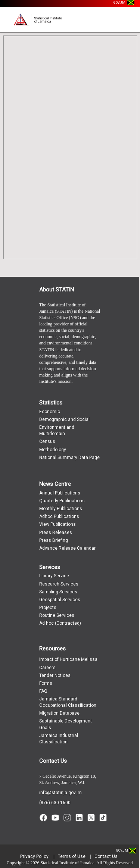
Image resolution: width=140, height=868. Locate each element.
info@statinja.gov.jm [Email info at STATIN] (60, 793)
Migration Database (59, 713)
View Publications (57, 524)
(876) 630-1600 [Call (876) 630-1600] (55, 803)
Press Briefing (54, 540)
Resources (52, 649)
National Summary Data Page (69, 458)
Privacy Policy (34, 856)
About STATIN (57, 290)
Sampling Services (58, 592)
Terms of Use (72, 856)
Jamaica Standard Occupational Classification (68, 702)
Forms (46, 683)
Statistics (51, 403)
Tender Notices (55, 675)
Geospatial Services (60, 600)
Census (47, 441)
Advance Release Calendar (67, 548)
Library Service (54, 576)
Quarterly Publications (62, 501)
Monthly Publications (61, 509)
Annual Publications (60, 493)
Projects (48, 608)
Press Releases (56, 533)
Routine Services (57, 615)
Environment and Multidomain (57, 430)
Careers (47, 668)
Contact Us (53, 761)
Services (50, 567)
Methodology (53, 450)
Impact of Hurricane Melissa (68, 659)
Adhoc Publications (59, 516)
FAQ (43, 691)
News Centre (55, 484)
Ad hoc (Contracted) (60, 623)
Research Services (59, 584)
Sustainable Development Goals (66, 724)
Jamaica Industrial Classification (59, 739)
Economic (50, 412)
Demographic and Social (64, 419)
